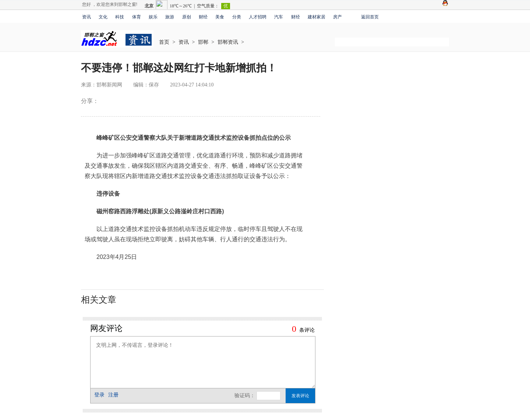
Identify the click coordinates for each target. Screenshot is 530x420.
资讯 (86, 17)
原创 (187, 17)
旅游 (170, 17)
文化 (103, 17)
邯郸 (203, 42)
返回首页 (370, 17)
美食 (220, 17)
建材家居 (317, 17)
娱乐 (153, 17)
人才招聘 (258, 17)
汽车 (279, 17)
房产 (338, 17)
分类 (237, 17)
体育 (137, 17)
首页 (164, 42)
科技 (120, 17)
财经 (203, 17)
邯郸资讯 (228, 42)
